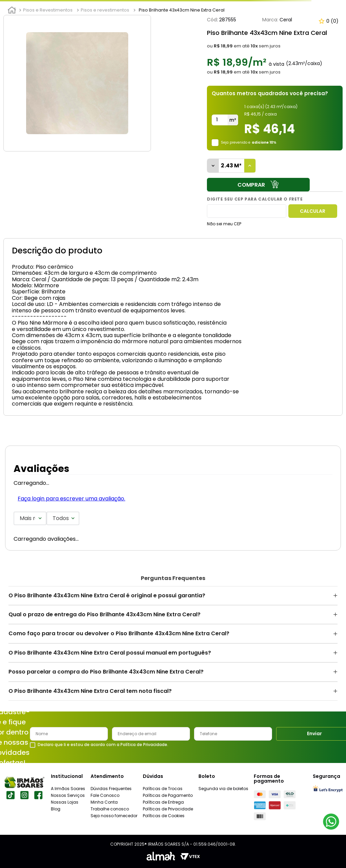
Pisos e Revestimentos (48, 10)
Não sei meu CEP (224, 224)
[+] (250, 166)
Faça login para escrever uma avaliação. (71, 499)
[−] (213, 166)
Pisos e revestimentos (105, 10)
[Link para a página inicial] (12, 10)
